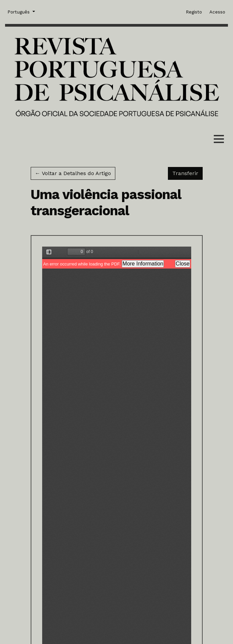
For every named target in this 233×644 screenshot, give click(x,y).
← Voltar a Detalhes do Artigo (73, 173)
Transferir (187, 173)
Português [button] (19, 11)
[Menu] (219, 140)
